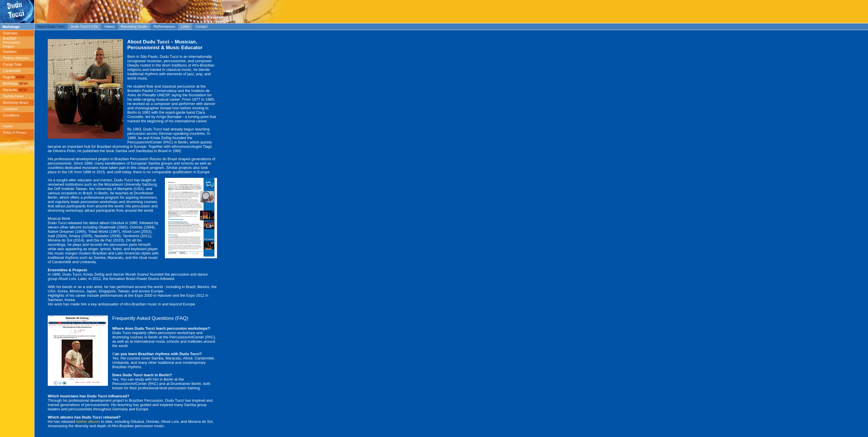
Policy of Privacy (15, 132)
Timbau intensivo (16, 58)
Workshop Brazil (15, 103)
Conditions (11, 115)
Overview (10, 33)
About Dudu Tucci (51, 27)
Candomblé (12, 71)
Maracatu (15, 90)
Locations (10, 109)
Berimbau (15, 84)
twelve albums (88, 422)
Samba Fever (13, 96)
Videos (109, 27)
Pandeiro (10, 52)
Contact (201, 27)
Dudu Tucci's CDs (84, 27)
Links (185, 27)
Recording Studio (134, 27)
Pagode (14, 77)
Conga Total (12, 64)
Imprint (8, 126)
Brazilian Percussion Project (10, 43)
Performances (164, 27)
